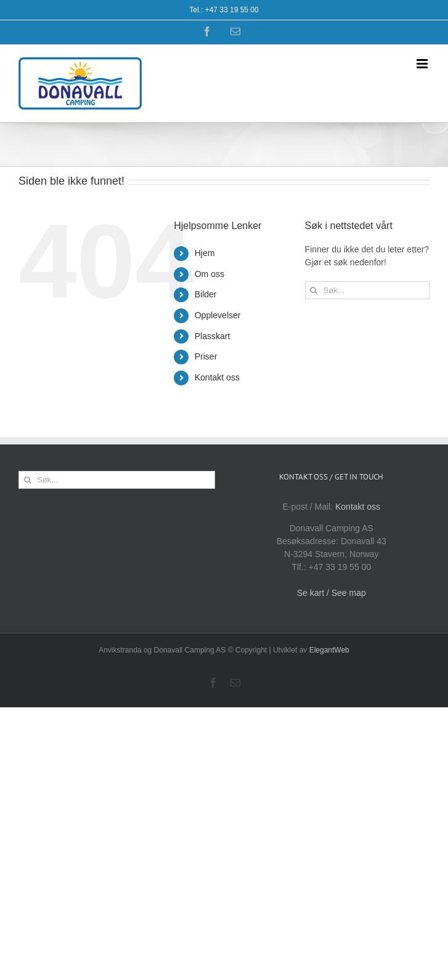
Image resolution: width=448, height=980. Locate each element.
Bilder (206, 294)
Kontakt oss (217, 377)
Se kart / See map (332, 593)
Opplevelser (218, 315)
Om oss (210, 274)
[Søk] (314, 290)
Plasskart (213, 336)
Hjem (205, 253)
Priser (206, 356)
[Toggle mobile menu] (423, 64)
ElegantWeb (329, 650)
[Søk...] (367, 290)
